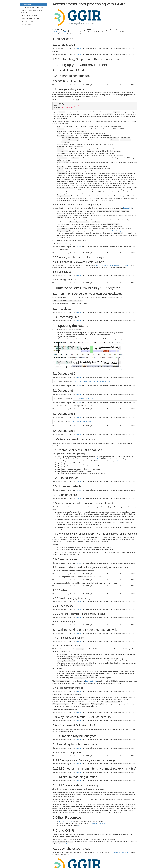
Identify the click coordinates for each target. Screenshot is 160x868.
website (98, 452)
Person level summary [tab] (63, 374)
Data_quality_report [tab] (102, 374)
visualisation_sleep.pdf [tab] (84, 391)
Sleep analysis (128, 203)
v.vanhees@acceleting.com (120, 842)
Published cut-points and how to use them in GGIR (112, 258)
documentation (65, 834)
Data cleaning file (118, 225)
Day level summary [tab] (83, 374)
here (79, 816)
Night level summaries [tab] (63, 391)
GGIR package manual (67, 812)
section (79, 48)
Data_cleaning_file (91, 672)
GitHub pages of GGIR (60, 32)
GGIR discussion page (98, 814)
